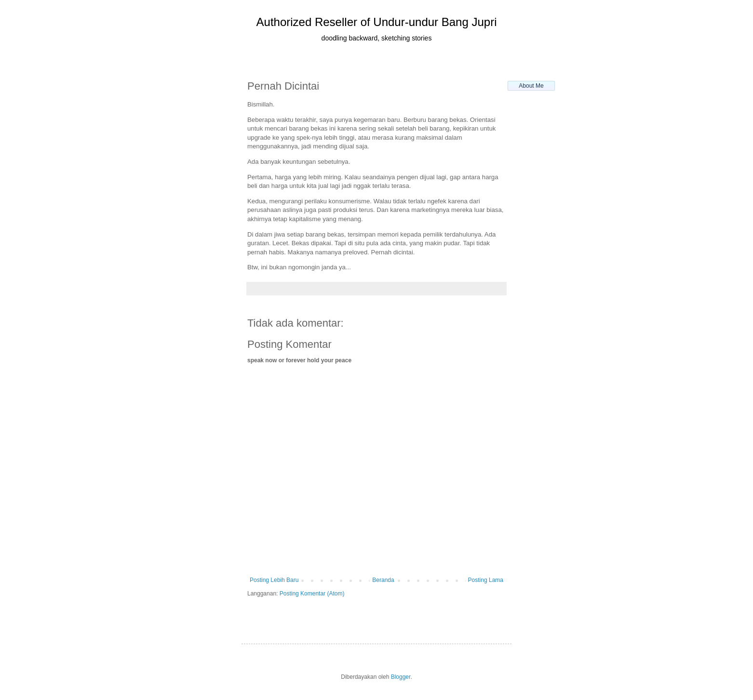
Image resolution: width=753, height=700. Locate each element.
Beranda (383, 580)
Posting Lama (486, 580)
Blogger (401, 677)
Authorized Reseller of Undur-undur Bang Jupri (377, 22)
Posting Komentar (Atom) (312, 594)
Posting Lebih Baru (274, 580)
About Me (531, 86)
